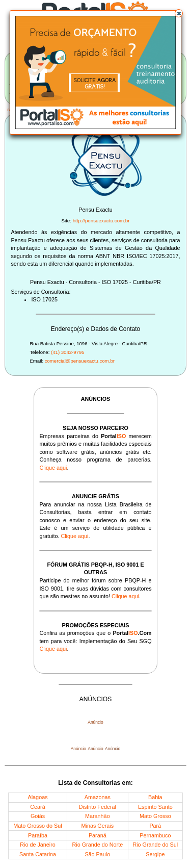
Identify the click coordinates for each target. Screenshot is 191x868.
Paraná (98, 835)
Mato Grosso (155, 816)
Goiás (38, 816)
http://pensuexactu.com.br (101, 221)
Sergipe (155, 854)
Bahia (155, 797)
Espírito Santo (155, 807)
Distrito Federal (98, 807)
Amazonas (98, 797)
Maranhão (98, 816)
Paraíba (38, 835)
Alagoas (38, 797)
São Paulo (97, 854)
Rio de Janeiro (38, 845)
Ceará (37, 807)
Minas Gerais (98, 826)
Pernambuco (155, 835)
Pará (155, 826)
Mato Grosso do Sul (37, 826)
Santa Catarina (38, 854)
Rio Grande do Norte (98, 845)
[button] (179, 13)
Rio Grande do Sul (155, 845)
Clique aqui (53, 468)
